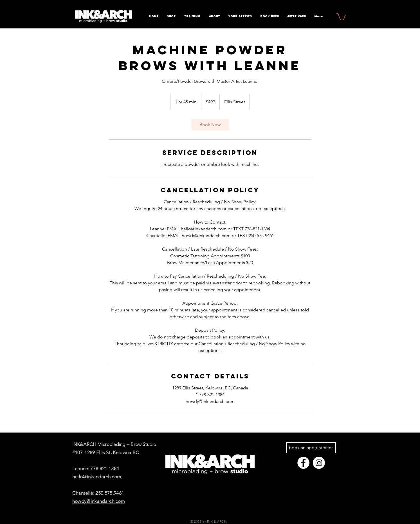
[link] (210, 125)
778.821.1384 (105, 469)
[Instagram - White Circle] (319, 463)
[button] (341, 16)
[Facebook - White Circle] (303, 463)
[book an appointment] (311, 448)
